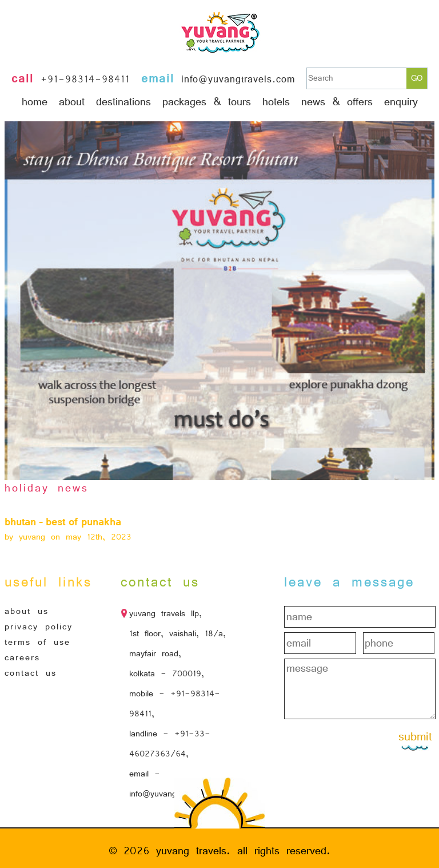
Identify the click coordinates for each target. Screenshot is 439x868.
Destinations (123, 102)
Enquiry (401, 102)
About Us (27, 611)
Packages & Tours (207, 102)
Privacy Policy (39, 627)
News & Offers (337, 102)
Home (35, 102)
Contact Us (31, 673)
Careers (22, 657)
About (72, 102)
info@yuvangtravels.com (238, 79)
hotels (276, 102)
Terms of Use (37, 642)
